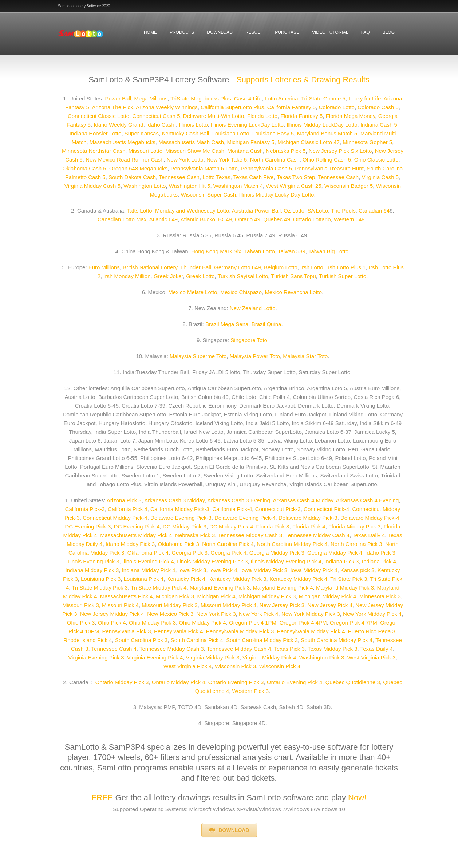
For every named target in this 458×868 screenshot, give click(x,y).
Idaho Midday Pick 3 (129, 544)
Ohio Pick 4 (112, 623)
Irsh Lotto (312, 267)
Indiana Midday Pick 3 (92, 570)
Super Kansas (142, 133)
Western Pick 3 (250, 691)
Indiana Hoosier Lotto (96, 133)
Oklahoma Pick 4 (148, 553)
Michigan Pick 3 (175, 596)
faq (366, 32)
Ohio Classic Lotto (376, 160)
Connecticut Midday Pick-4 (115, 518)
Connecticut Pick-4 (326, 509)
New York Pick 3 (216, 614)
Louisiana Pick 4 (144, 579)
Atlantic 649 (163, 219)
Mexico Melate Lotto (193, 292)
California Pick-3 (85, 509)
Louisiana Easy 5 (273, 133)
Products (182, 32)
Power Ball (118, 98)
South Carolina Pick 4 (197, 640)
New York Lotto (185, 160)
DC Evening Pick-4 (136, 526)
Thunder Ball (196, 267)
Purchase (287, 32)
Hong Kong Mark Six (216, 251)
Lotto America (281, 98)
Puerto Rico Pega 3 (371, 631)
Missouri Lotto (145, 151)
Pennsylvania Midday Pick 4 (311, 631)
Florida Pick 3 (273, 526)
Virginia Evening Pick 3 (96, 657)
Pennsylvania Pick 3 (126, 631)
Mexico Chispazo (241, 292)
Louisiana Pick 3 (101, 579)
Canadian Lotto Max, (123, 219)
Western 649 (349, 219)
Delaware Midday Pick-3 (308, 518)
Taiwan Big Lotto (328, 251)
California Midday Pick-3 (179, 509)
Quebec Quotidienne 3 (353, 682)
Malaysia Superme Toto (198, 356)
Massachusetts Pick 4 (127, 596)
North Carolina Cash (275, 160)
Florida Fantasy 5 (301, 116)
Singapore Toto (249, 340)
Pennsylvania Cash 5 (266, 168)
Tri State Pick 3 (349, 579)
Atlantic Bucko (198, 219)
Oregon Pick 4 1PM (253, 623)
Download (220, 32)
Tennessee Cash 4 (114, 649)
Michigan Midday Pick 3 (267, 596)
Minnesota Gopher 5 (367, 142)
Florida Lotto (262, 116)
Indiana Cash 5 (379, 125)
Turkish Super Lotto (343, 276)
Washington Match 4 (238, 186)
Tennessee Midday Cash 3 (250, 535)
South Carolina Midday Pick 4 (337, 640)
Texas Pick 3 (289, 649)
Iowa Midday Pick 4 (313, 570)
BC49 (225, 219)
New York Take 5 (227, 160)
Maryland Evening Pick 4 (283, 588)
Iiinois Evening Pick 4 (147, 561)
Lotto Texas (216, 177)
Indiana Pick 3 (341, 561)
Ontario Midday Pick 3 (122, 682)
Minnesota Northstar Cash (94, 151)
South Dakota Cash (132, 177)
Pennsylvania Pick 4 (178, 631)
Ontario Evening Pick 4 (295, 682)
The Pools (343, 211)
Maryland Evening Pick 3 (220, 588)
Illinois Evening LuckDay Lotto (246, 125)
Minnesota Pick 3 (380, 596)
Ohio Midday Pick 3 (152, 623)
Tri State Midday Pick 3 (100, 588)
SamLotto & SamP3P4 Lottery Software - (161, 80)
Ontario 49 (248, 219)
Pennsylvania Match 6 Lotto (204, 168)
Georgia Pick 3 (189, 553)
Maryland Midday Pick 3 (345, 588)
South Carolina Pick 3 (141, 640)
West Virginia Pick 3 (372, 657)
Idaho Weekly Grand (118, 125)
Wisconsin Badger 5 (349, 186)
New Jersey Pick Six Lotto (340, 151)
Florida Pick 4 (309, 526)
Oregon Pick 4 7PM (354, 623)
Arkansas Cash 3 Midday (174, 500)
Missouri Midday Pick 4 (228, 605)
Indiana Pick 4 (379, 561)
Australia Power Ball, (257, 211)
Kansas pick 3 (357, 570)
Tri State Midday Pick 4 (159, 588)
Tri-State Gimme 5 (323, 98)
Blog (389, 32)
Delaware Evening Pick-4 (244, 518)
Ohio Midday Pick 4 (202, 623)
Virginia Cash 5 (380, 177)
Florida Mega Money (351, 116)
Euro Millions (104, 267)
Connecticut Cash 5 (156, 116)
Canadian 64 (374, 211)
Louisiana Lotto (231, 133)
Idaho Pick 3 (380, 553)
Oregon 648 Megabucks (138, 168)
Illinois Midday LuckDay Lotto (321, 125)
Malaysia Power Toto (255, 356)
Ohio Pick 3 (81, 623)
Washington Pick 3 (322, 657)
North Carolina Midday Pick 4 (292, 544)
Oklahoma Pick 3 (178, 544)
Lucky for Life (365, 98)
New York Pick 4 (258, 614)
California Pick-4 (232, 509)
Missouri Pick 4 (120, 605)
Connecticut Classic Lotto (98, 116)
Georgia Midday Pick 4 (335, 553)
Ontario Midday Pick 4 (179, 682)
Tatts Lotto (139, 211)
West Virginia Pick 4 (188, 666)
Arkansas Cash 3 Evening (239, 500)
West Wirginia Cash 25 (293, 186)
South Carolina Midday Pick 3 (262, 640)
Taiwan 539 (292, 251)
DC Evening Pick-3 (88, 526)
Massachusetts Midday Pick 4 (136, 535)
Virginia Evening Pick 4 (155, 657)
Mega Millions (151, 98)
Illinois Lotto (193, 125)
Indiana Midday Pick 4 (148, 570)
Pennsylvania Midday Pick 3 (240, 631)
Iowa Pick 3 (192, 570)
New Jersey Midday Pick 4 (112, 614)
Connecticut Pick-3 (278, 509)
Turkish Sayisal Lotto (243, 276)
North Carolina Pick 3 (356, 544)
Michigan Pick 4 (216, 596)
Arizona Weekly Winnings (167, 107)
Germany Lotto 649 (237, 267)
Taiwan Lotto (260, 251)
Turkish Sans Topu (293, 276)
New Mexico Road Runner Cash (125, 160)
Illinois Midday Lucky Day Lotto (277, 195)
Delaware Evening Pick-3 (181, 518)
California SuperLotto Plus (232, 107)
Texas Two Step (296, 177)
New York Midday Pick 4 (372, 614)
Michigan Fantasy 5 (251, 142)
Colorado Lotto (337, 107)
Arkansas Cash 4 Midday (303, 500)
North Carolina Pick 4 (228, 544)
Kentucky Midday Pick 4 (298, 579)
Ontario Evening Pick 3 (236, 682)
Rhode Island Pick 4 (88, 640)
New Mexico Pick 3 (170, 614)
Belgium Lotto (281, 267)
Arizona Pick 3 (124, 500)
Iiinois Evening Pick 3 (94, 561)
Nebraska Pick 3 (195, 535)
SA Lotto (318, 211)
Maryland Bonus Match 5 (327, 133)
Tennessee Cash (179, 177)
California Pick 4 (127, 509)
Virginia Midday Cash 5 (92, 186)
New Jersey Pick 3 (282, 605)
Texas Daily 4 (369, 535)
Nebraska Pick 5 (286, 151)
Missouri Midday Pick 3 (169, 605)
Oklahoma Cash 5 (84, 168)
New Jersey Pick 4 (330, 605)
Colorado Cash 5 (378, 107)
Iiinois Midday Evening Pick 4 (286, 561)
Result (254, 32)
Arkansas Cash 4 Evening (368, 500)
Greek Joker (168, 276)
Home (150, 32)
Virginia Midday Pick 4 (269, 657)
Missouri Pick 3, (81, 605)
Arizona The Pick (112, 107)
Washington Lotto (145, 186)
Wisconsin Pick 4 (280, 666)
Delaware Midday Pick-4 (370, 518)
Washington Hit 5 (190, 186)
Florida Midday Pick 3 (354, 526)
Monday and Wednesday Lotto (192, 211)
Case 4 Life (248, 98)
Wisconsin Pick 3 (235, 666)
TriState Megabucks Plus (201, 98)
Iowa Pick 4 (223, 570)
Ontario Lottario (312, 219)
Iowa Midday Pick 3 (264, 570)
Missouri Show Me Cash (195, 151)
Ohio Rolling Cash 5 (327, 160)
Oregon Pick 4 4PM (303, 623)
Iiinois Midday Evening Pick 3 (212, 561)
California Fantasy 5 (291, 107)
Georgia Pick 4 (228, 553)
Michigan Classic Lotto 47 (309, 142)
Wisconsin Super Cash (208, 195)
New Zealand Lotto (253, 308)
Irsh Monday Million (126, 276)
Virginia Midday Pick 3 (212, 657)
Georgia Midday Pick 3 (277, 553)
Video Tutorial (330, 32)
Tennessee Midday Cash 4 (317, 535)
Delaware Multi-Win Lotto (214, 116)
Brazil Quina (266, 324)
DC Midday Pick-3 (184, 526)
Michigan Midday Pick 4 (328, 596)
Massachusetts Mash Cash (191, 142)
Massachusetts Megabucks (123, 142)
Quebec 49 (277, 219)
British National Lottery (150, 267)
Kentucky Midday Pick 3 (237, 579)
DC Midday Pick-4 (231, 526)
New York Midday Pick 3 (311, 614)
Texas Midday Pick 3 (333, 649)
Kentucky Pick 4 (186, 579)
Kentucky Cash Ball (185, 133)
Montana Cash (245, 151)
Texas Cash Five (254, 177)
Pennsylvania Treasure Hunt (329, 168)
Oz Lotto (294, 211)
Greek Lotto (200, 276)
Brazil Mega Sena (227, 324)
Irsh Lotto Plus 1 (346, 267)
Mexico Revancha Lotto (293, 292)
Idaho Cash (161, 125)
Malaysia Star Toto (305, 356)
